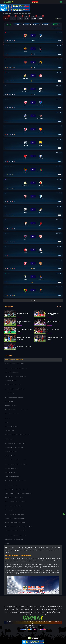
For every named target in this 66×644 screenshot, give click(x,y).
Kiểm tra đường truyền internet (12, 467)
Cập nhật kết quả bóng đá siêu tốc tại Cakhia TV (15, 446)
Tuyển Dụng (57, 620)
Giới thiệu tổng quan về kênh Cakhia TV (14, 358)
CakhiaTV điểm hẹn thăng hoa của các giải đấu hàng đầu (17, 409)
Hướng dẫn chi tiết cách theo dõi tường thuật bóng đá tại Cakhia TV (19, 492)
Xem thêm (33, 301)
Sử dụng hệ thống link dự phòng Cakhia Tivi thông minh (17, 488)
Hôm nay (38, 24)
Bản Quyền (34, 620)
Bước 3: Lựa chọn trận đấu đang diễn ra (13, 505)
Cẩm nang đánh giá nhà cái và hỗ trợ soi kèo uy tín (15, 388)
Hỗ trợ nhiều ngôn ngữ (10, 400)
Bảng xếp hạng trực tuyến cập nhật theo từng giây (15, 442)
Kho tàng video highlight (10, 455)
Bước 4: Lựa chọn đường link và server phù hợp (15, 509)
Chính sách (18, 620)
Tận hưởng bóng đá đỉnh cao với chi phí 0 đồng (15, 396)
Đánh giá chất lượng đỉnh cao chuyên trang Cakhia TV (16, 367)
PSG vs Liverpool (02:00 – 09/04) (24, 345)
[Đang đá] (33, 36)
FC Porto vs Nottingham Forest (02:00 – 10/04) (53, 312)
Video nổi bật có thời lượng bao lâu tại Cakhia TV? (15, 538)
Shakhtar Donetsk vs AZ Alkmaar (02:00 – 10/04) (24, 337)
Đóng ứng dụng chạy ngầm (11, 471)
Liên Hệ (26, 620)
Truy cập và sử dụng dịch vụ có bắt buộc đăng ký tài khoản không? (19, 526)
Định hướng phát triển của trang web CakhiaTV (15, 363)
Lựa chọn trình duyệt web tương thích (13, 475)
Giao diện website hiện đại (11, 392)
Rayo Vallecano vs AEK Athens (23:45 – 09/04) (24, 328)
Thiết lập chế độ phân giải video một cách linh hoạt (16, 480)
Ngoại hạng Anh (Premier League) (12, 413)
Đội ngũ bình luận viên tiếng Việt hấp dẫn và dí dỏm (16, 375)
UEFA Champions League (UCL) (12, 425)
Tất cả (59, 24)
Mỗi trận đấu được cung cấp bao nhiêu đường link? (16, 521)
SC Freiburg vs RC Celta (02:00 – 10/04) (24, 320)
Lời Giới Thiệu (10, 354)
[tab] (6, 18)
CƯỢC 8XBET (35, 2)
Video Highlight (11, 306)
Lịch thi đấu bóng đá (9, 438)
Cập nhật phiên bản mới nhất (11, 484)
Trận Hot (18, 24)
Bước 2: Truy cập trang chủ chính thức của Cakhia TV (16, 500)
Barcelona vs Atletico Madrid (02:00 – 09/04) (54, 337)
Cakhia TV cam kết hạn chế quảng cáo (13, 384)
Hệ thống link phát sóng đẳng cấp (12, 371)
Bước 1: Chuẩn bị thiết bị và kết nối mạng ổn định (15, 496)
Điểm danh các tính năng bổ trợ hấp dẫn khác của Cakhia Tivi (18, 434)
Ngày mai (48, 24)
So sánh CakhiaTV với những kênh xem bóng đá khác (16, 459)
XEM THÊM (59, 306)
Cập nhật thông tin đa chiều (11, 379)
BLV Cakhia (28, 24)
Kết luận (7, 542)
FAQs (33, 622)
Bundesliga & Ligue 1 (10, 429)
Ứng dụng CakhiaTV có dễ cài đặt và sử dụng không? (16, 530)
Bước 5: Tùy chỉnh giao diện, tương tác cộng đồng (15, 513)
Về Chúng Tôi (9, 620)
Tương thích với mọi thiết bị (11, 404)
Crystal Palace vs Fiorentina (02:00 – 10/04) (54, 320)
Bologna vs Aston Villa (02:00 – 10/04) (23, 312)
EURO (7, 421)
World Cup (7, 417)
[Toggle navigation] (61, 2)
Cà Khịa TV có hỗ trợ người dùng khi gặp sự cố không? (16, 534)
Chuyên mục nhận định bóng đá (12, 450)
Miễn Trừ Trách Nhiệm (45, 620)
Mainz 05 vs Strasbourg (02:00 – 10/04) (53, 328)
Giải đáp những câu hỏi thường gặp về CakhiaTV (15, 517)
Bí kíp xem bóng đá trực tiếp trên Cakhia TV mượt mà (16, 463)
